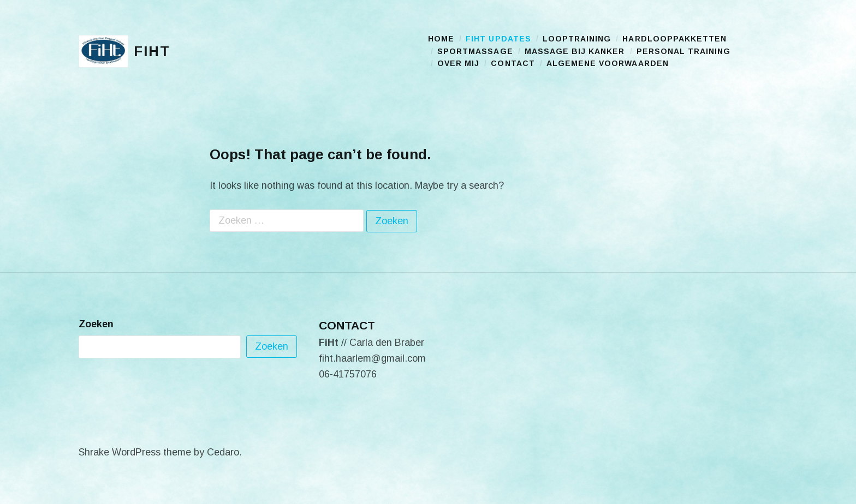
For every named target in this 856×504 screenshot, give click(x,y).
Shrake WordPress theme (135, 452)
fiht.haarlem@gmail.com (372, 358)
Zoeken (96, 324)
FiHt (152, 51)
